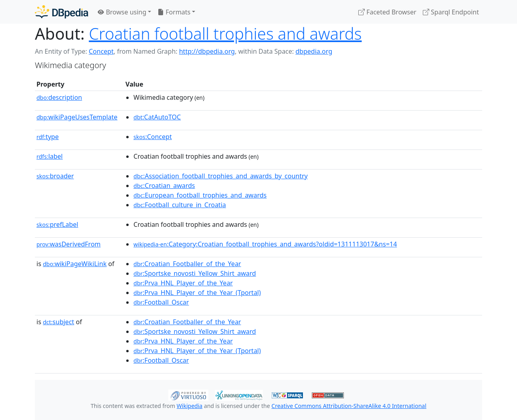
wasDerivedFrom (69, 244)
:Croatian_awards (164, 186)
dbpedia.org (314, 51)
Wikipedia (190, 406)
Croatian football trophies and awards (225, 33)
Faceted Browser (387, 12)
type (48, 137)
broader (55, 176)
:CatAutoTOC (157, 117)
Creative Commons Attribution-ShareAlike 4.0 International (349, 406)
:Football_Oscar (161, 302)
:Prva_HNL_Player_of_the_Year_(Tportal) (197, 293)
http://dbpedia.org (207, 51)
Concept (101, 51)
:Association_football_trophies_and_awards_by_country (221, 176)
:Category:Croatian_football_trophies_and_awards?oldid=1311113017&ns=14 (265, 244)
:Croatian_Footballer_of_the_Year (187, 264)
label (50, 156)
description (59, 97)
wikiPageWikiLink (75, 264)
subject (59, 322)
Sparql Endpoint (451, 12)
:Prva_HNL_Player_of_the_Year (183, 283)
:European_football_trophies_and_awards (200, 195)
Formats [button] (174, 12)
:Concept (153, 137)
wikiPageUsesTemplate (77, 117)
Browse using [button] (122, 12)
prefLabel (57, 224)
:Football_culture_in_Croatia (180, 205)
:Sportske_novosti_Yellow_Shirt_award (195, 273)
